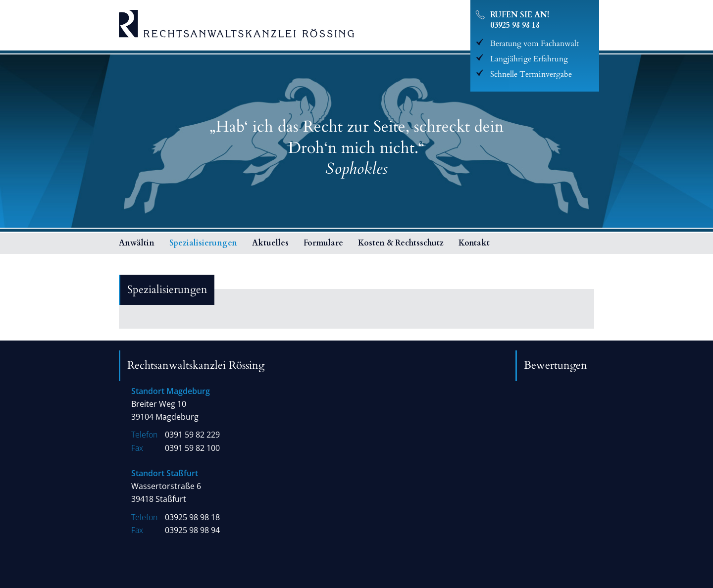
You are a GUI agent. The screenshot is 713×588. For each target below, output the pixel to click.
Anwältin (137, 243)
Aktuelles (270, 243)
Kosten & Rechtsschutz (401, 243)
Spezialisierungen (203, 243)
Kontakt (474, 243)
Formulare (323, 243)
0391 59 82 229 (192, 435)
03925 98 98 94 (192, 530)
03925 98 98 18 (515, 25)
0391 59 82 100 (192, 448)
